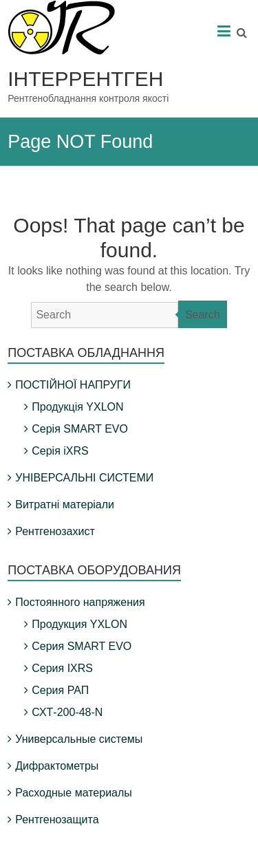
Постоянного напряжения (80, 602)
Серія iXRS (60, 451)
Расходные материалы (74, 793)
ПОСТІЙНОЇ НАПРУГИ (73, 385)
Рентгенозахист (55, 531)
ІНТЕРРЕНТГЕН (85, 79)
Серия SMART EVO (82, 646)
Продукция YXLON (79, 624)
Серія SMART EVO (80, 429)
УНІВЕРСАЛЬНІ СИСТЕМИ (84, 478)
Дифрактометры (57, 766)
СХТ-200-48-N (67, 712)
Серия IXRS (62, 668)
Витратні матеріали (65, 504)
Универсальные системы (79, 739)
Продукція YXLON (77, 407)
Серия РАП (60, 690)
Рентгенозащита (57, 820)
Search (203, 315)
